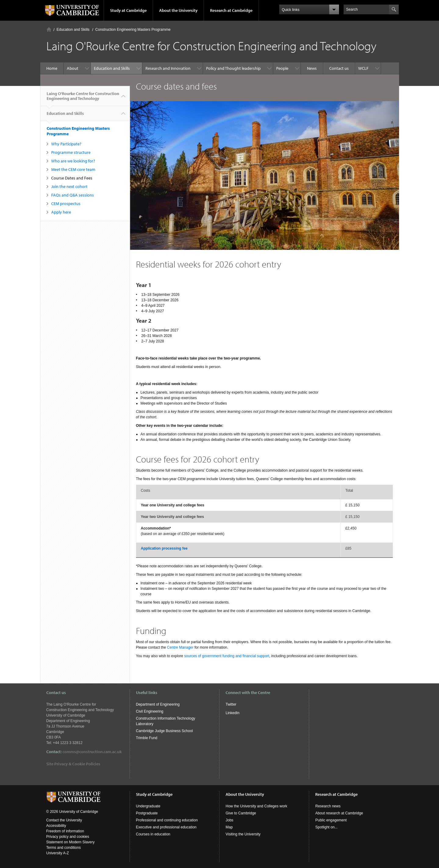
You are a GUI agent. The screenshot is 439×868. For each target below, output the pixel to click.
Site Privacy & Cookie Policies (73, 764)
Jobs (229, 820)
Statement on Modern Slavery (71, 842)
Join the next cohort (69, 186)
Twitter (231, 704)
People (282, 68)
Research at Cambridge (231, 10)
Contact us (339, 68)
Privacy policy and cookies (68, 837)
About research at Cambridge (339, 813)
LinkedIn (232, 713)
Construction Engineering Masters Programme (133, 30)
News (312, 68)
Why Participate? (66, 144)
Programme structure (71, 152)
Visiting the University (243, 834)
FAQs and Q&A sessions (73, 195)
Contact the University (64, 820)
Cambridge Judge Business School (164, 731)
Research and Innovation (168, 68)
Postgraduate (147, 813)
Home (49, 29)
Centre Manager (180, 647)
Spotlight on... (326, 827)
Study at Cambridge (128, 10)
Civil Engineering (150, 711)
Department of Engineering (158, 704)
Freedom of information (65, 831)
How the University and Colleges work (256, 806)
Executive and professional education (166, 827)
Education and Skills (73, 30)
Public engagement (331, 820)
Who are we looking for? (73, 161)
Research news (328, 806)
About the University (178, 10)
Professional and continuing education (167, 820)
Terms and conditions (64, 848)
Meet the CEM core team (73, 169)
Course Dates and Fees (72, 178)
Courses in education (153, 834)
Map (229, 827)
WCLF (363, 68)
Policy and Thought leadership (233, 68)
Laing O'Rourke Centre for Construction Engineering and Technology (83, 98)
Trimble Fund (147, 738)
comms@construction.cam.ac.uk (92, 752)
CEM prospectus (66, 204)
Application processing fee (164, 548)
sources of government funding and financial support (227, 656)
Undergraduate (148, 806)
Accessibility (56, 826)
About (73, 68)
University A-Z (58, 853)
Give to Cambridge (241, 813)
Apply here (61, 212)
